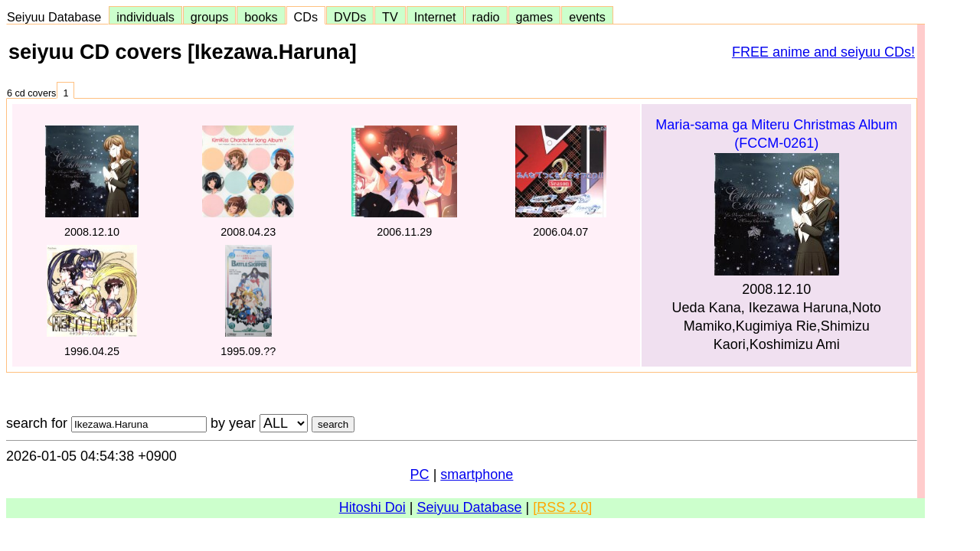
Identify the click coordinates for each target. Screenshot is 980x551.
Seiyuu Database (57, 17)
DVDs (350, 17)
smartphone (477, 474)
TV (390, 17)
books (261, 17)
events (587, 17)
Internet (435, 17)
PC (420, 474)
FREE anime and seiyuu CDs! (823, 52)
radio (486, 17)
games (535, 17)
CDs (306, 17)
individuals (145, 17)
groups (210, 17)
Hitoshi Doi (372, 507)
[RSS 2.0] (562, 507)
